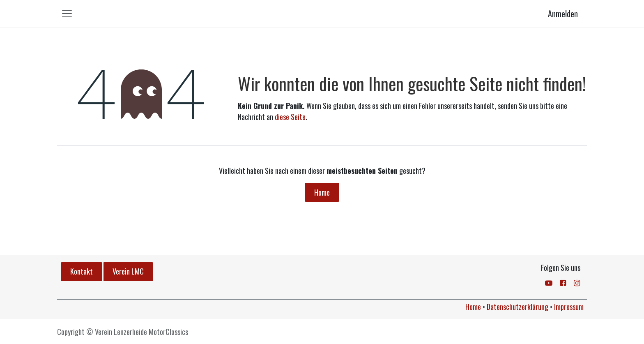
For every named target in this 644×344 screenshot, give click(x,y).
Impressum (569, 307)
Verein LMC (128, 271)
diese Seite (290, 117)
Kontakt (82, 271)
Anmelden (563, 14)
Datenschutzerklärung (517, 307)
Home (322, 192)
